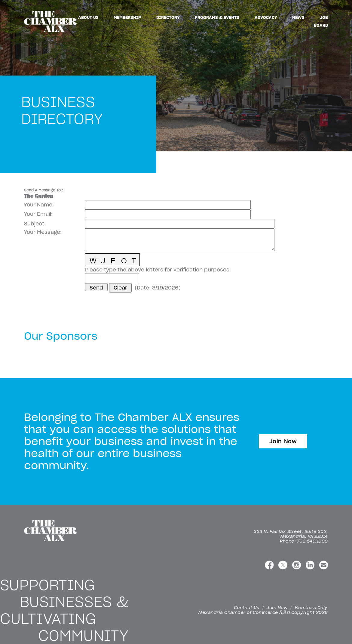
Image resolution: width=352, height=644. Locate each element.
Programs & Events (217, 17)
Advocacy (266, 17)
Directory (168, 17)
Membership (127, 17)
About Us (88, 17)
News (298, 17)
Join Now (283, 441)
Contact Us (247, 608)
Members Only (311, 608)
